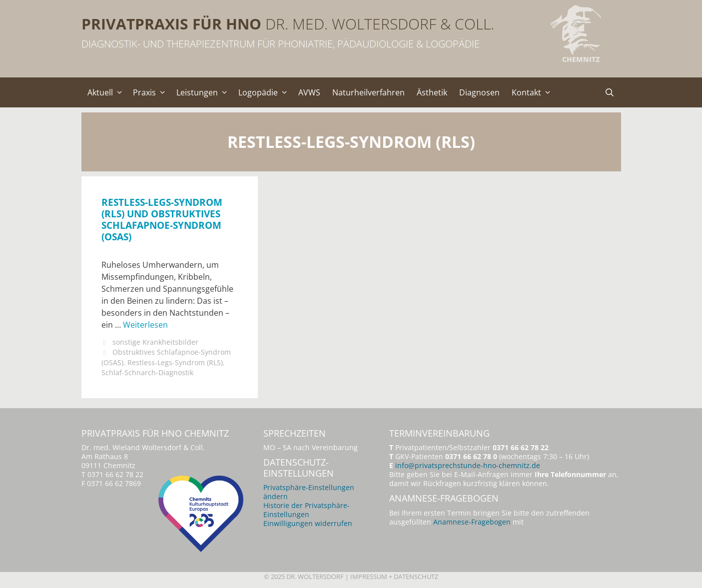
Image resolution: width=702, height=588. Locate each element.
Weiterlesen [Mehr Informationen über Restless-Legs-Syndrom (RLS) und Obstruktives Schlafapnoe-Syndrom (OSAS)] (145, 325)
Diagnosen (479, 92)
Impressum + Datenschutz (394, 577)
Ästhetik (432, 92)
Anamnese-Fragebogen (472, 522)
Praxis (152, 92)
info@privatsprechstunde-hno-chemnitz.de (468, 465)
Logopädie (265, 92)
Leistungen (204, 92)
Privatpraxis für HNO (171, 24)
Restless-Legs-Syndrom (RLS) (175, 362)
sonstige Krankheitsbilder (155, 342)
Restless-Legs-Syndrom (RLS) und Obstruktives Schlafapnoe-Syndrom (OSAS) (162, 219)
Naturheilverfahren (368, 92)
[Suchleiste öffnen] (610, 92)
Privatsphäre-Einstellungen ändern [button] (309, 492)
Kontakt (534, 92)
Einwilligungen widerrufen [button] (308, 523)
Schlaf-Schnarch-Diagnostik (147, 372)
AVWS (309, 92)
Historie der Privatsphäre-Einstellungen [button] (307, 510)
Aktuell (107, 92)
